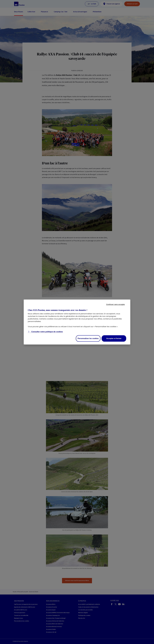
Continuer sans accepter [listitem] (116, 304)
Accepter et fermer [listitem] (114, 338)
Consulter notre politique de (47, 332)
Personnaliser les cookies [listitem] (88, 338)
